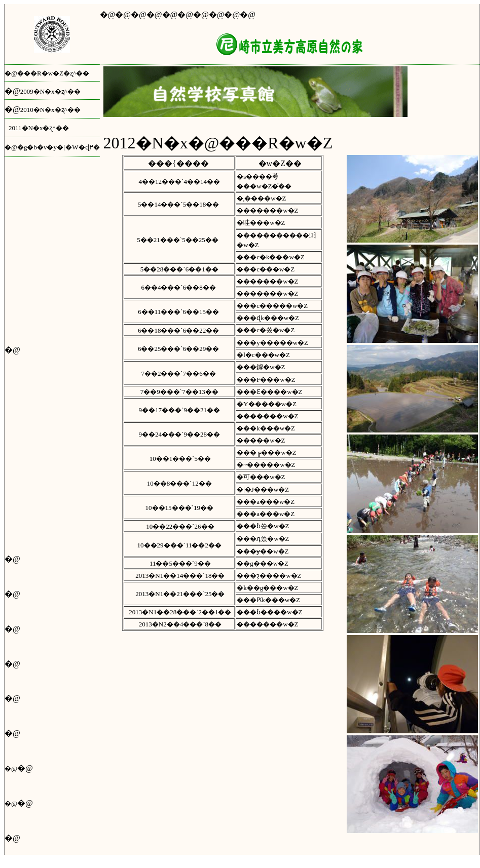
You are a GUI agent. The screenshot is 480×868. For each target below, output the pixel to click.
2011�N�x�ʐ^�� (39, 128)
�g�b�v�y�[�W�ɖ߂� (59, 147)
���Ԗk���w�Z (268, 600)
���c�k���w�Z (271, 257)
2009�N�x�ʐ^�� (50, 91)
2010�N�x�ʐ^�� (50, 110)
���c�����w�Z (273, 306)
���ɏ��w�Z (263, 551)
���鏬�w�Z (261, 367)
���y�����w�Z (272, 343)
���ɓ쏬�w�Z (264, 526)
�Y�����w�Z (267, 404)
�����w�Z (261, 440)
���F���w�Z (266, 380)
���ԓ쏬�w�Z (263, 539)
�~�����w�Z (266, 465)
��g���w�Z (263, 563)
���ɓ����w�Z (269, 612)
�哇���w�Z (261, 223)
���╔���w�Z (267, 452)
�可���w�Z (261, 477)
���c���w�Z (266, 269)
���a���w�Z (266, 502)
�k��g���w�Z (267, 588)
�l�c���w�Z (263, 355)
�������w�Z (267, 210)
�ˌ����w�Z (261, 198)
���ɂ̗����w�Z (269, 576)
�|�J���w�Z (263, 489)
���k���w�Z (266, 428)
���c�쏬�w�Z (266, 330)
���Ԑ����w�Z (269, 392)
